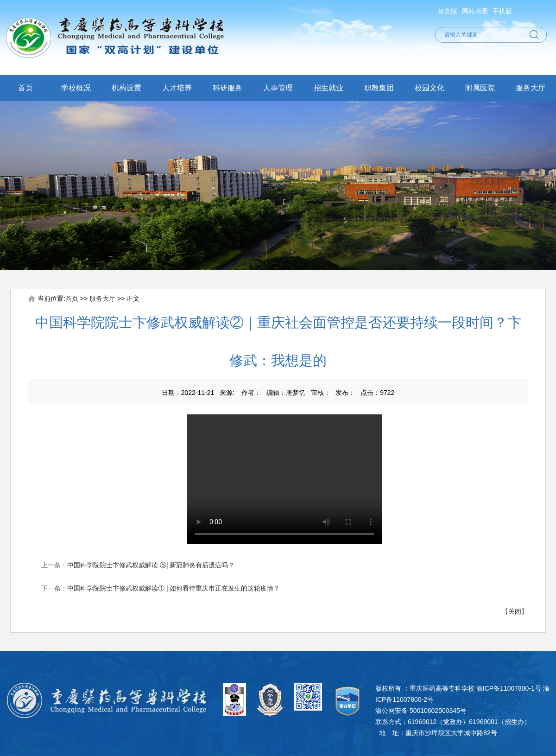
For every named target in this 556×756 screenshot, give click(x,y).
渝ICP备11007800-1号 (509, 688)
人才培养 (177, 88)
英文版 (448, 11)
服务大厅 (531, 88)
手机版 (502, 11)
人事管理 (278, 88)
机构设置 (126, 88)
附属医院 (480, 88)
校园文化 (430, 88)
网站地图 (475, 11)
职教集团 (379, 88)
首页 (25, 88)
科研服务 (227, 88)
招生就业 (329, 88)
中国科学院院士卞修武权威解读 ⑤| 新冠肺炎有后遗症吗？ (151, 565)
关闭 (515, 611)
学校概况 (76, 88)
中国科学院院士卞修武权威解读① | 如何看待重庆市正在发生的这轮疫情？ (174, 588)
